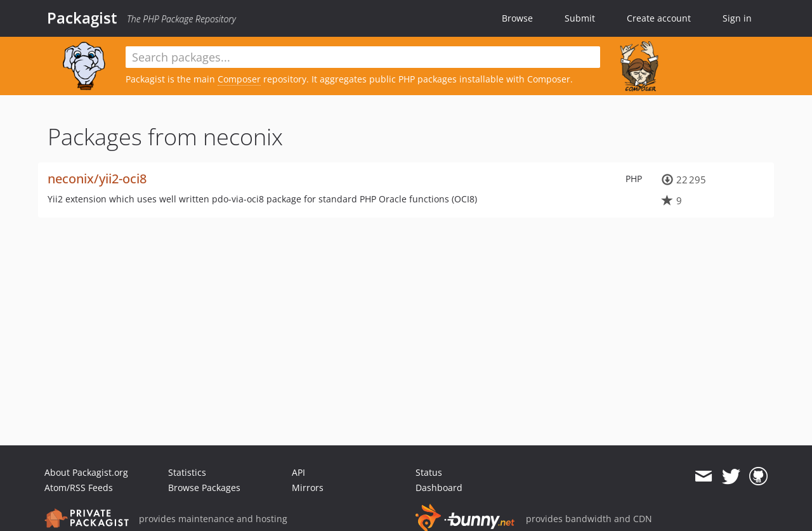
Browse (517, 18)
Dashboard (439, 488)
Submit (580, 18)
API (298, 472)
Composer (239, 79)
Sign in (737, 18)
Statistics (187, 472)
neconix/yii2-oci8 (97, 179)
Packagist (82, 18)
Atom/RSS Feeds (79, 488)
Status (429, 472)
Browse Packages (204, 488)
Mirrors (308, 488)
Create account (659, 18)
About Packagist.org (86, 472)
